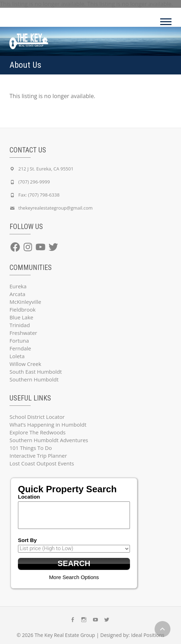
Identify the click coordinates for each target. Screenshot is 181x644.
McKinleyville (25, 302)
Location (29, 497)
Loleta (17, 356)
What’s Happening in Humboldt (48, 425)
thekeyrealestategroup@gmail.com (55, 208)
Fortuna (19, 341)
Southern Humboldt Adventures (49, 440)
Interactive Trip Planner (38, 456)
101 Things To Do (31, 448)
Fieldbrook (23, 309)
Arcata (17, 294)
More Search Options (74, 577)
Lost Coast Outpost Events (42, 463)
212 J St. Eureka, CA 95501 (46, 169)
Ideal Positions (148, 635)
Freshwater (23, 333)
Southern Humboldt (34, 379)
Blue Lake (21, 317)
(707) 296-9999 (34, 182)
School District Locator (37, 417)
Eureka (18, 286)
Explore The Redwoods (38, 432)
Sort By (27, 540)
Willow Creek (25, 364)
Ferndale (20, 348)
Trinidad (20, 325)
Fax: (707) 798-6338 (39, 195)
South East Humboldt (36, 372)
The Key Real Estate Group (65, 635)
